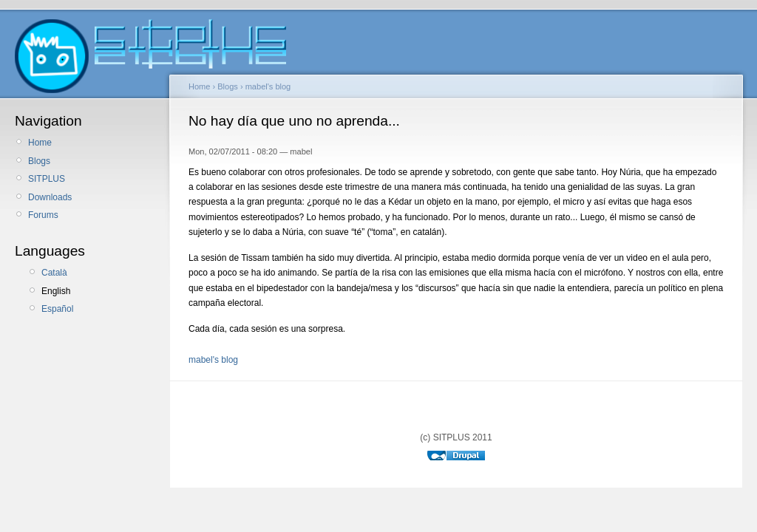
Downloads (50, 197)
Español (57, 309)
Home (40, 143)
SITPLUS (47, 179)
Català (54, 273)
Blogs (39, 161)
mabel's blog (268, 86)
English (56, 291)
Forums (43, 215)
